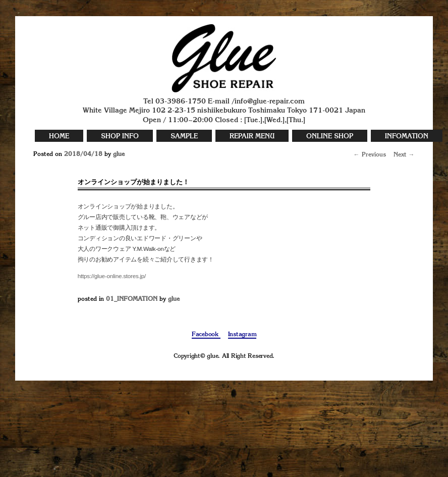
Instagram (242, 335)
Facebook (206, 335)
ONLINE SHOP (330, 137)
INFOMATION (407, 137)
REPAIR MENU (252, 137)
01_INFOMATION (132, 299)
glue (119, 154)
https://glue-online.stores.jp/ (112, 276)
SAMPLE (184, 137)
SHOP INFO (120, 137)
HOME (59, 137)
